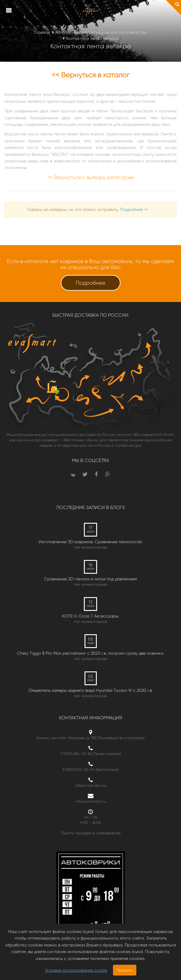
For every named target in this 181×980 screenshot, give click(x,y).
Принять (125, 970)
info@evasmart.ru (91, 801)
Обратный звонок (91, 785)
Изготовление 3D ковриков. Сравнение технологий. (91, 542)
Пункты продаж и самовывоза (90, 833)
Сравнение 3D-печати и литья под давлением (90, 579)
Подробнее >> (134, 209)
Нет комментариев (90, 547)
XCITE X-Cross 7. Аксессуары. (90, 616)
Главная (42, 32)
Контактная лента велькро (93, 38)
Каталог (64, 32)
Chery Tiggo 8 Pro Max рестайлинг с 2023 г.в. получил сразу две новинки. (91, 653)
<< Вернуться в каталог (91, 75)
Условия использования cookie (76, 970)
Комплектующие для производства (112, 32)
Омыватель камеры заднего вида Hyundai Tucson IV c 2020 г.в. (91, 690)
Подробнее (91, 283)
